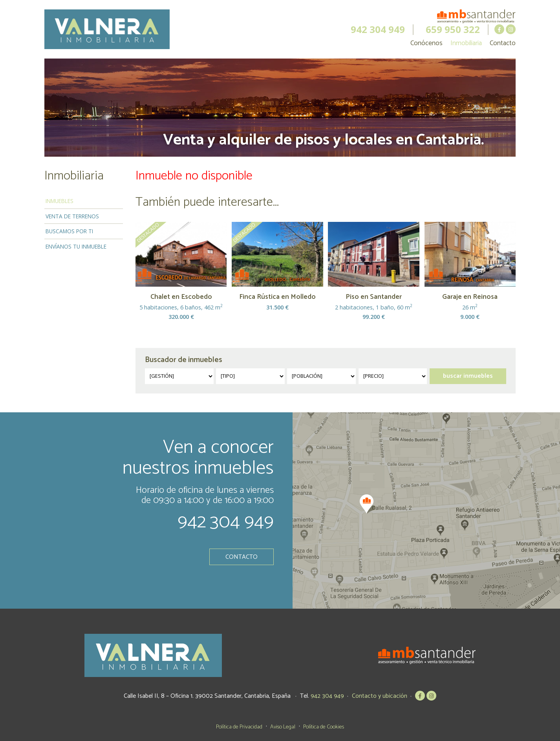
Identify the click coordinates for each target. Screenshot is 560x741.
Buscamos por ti (69, 231)
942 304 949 (378, 29)
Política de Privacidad (239, 727)
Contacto (503, 43)
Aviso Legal (283, 727)
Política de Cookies (324, 727)
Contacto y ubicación (380, 696)
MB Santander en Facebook (499, 29)
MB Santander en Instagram (511, 29)
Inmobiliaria (466, 43)
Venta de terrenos (72, 216)
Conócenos (426, 43)
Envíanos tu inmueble (76, 246)
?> (179, 376)
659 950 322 (453, 29)
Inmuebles (59, 201)
